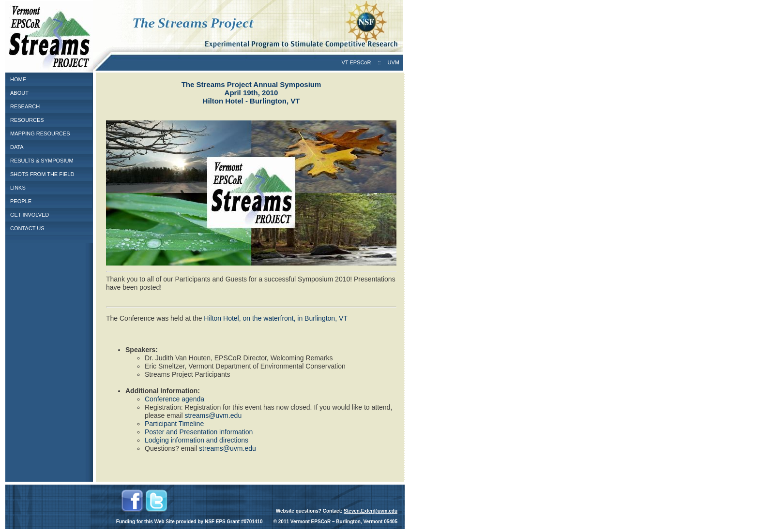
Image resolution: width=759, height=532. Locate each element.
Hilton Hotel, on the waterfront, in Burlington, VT (275, 318)
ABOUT (19, 93)
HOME (18, 79)
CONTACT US (27, 228)
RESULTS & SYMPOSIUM (42, 161)
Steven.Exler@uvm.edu (371, 511)
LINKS (18, 188)
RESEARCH (25, 106)
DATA (17, 147)
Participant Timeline (174, 424)
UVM (394, 62)
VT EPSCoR (356, 62)
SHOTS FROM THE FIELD (42, 174)
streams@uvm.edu (213, 415)
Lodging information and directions (197, 440)
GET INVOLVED (30, 215)
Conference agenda (175, 399)
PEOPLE (21, 201)
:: (379, 62)
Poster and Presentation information (199, 432)
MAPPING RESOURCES (40, 133)
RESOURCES (27, 120)
